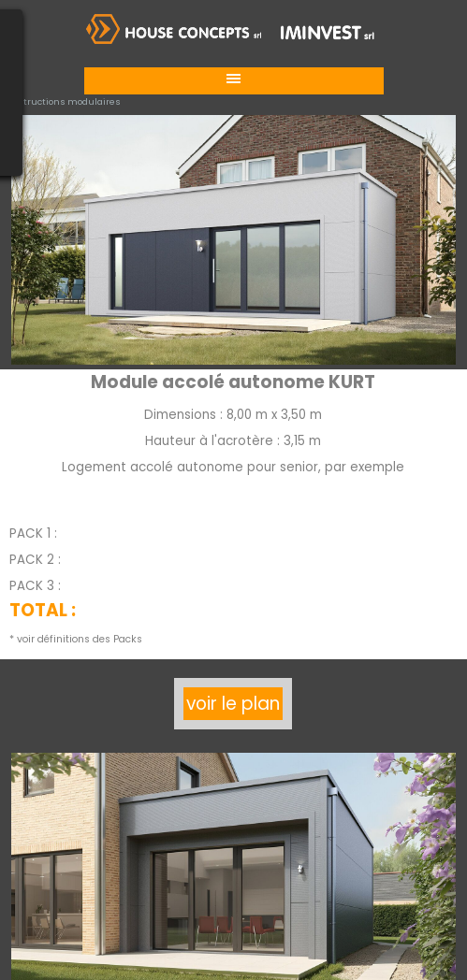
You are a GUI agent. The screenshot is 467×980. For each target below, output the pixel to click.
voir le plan (233, 704)
